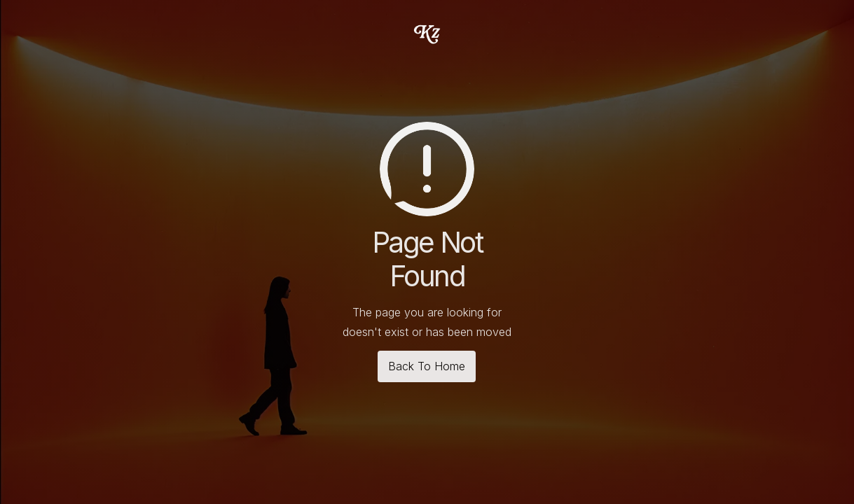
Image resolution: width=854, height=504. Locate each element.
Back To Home (427, 366)
